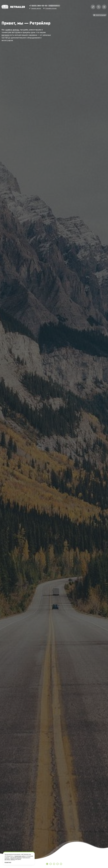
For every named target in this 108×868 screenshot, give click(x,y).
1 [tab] (47, 864)
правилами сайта (20, 856)
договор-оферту (10, 859)
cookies (7, 858)
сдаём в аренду (12, 30)
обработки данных (16, 858)
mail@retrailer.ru (54, 6)
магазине (6, 35)
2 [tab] (51, 864)
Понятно (8, 863)
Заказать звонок (36, 8)
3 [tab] (54, 864)
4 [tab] (58, 864)
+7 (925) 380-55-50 (38, 6)
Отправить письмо (51, 8)
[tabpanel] (54, 434)
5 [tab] (61, 864)
